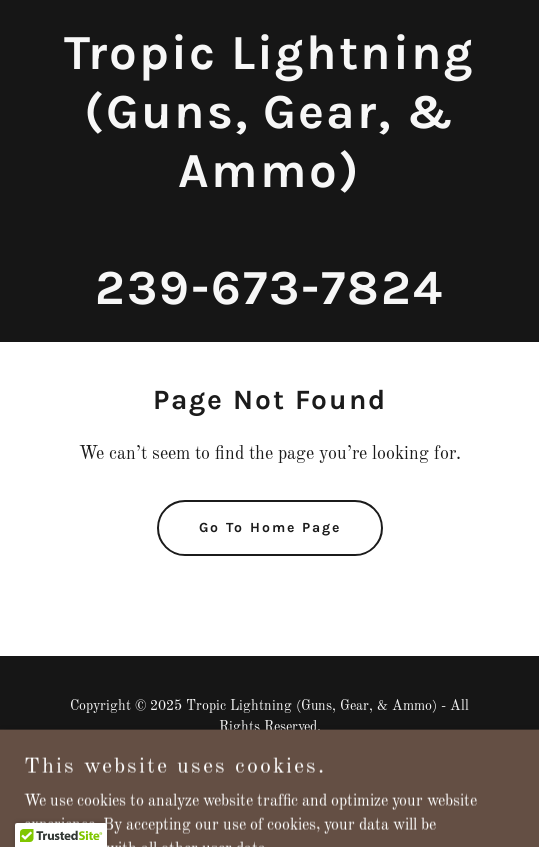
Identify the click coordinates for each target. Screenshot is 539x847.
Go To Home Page (270, 527)
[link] (269, 300)
